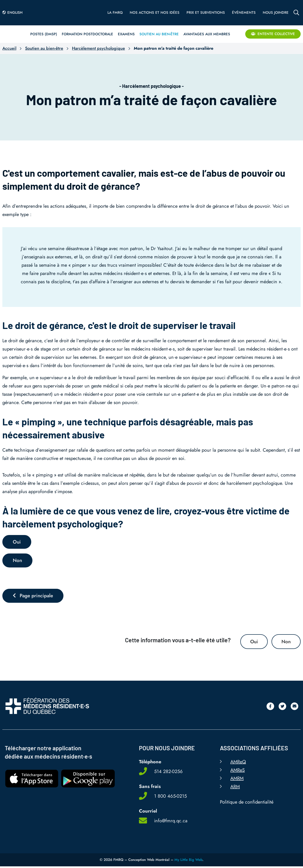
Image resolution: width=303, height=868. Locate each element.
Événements (244, 13)
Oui (253, 643)
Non (286, 643)
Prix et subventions (206, 13)
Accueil (9, 48)
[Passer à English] (14, 13)
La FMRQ (115, 13)
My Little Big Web (188, 861)
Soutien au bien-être (44, 48)
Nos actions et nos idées (155, 13)
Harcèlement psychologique (98, 48)
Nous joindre (276, 13)
